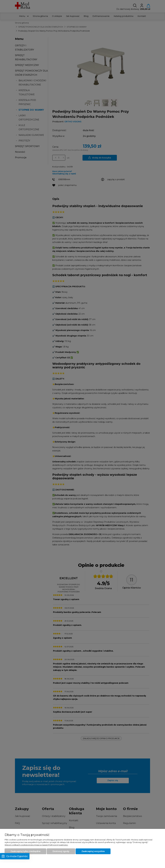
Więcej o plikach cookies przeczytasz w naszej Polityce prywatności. (36, 845)
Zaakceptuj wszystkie (93, 851)
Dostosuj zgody (61, 851)
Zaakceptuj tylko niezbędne (25, 851)
